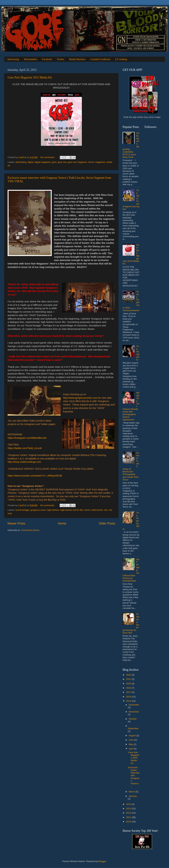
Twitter (60, 59)
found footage (22, 510)
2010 (129, 822)
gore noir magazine (77, 162)
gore (54, 162)
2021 (129, 679)
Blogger (102, 861)
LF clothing (121, 59)
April (131, 749)
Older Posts (107, 523)
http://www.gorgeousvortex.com (80, 398)
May (131, 744)
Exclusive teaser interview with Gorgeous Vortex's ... (134, 777)
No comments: (48, 157)
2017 (129, 692)
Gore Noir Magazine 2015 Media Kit (30, 77)
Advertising (13, 59)
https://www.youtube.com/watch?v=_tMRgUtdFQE (35, 476)
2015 (129, 701)
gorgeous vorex (38, 510)
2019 (129, 688)
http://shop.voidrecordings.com (24, 462)
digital (30, 162)
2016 (129, 697)
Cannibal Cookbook (100, 59)
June (131, 740)
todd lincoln (97, 510)
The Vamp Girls (138, 353)
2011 (129, 817)
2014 (129, 804)
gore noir (62, 162)
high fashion (53, 510)
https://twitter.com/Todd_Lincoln (25, 448)
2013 (129, 809)
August (133, 736)
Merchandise (31, 59)
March (132, 792)
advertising (21, 162)
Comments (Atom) (30, 530)
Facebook (47, 59)
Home (62, 523)
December (134, 705)
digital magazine (43, 162)
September (133, 728)
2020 (129, 684)
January (133, 796)
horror (91, 162)
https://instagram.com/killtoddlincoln (27, 438)
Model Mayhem (77, 59)
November (134, 712)
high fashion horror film (72, 510)
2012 (129, 813)
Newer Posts (16, 523)
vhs (106, 510)
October (133, 719)
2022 (129, 675)
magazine (100, 162)
